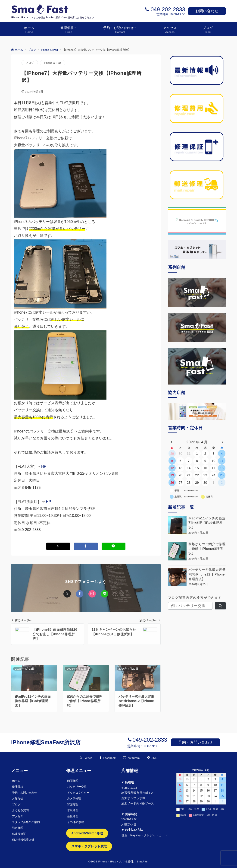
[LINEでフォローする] (152, 758)
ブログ (30, 63)
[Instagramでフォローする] (131, 758)
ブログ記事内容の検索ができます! (195, 598)
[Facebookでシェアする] (86, 546)
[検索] (220, 606)
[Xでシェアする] (58, 546)
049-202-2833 (168, 9)
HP (44, 466)
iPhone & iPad (53, 63)
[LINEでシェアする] (114, 546)
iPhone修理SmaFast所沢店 (46, 742)
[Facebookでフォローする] (108, 758)
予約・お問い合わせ (196, 742)
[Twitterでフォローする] (86, 758)
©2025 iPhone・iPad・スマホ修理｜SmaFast (118, 861)
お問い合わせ (207, 11)
